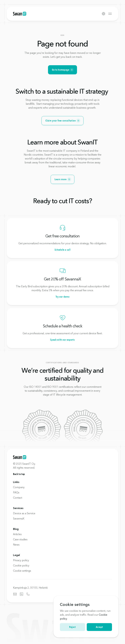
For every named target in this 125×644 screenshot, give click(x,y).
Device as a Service (24, 513)
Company (19, 487)
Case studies (20, 539)
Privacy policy (21, 560)
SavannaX (19, 518)
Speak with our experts (62, 340)
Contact (18, 498)
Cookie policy (21, 565)
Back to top (19, 474)
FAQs (16, 492)
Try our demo (63, 297)
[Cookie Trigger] (22, 571)
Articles (17, 534)
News (16, 545)
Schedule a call (63, 250)
